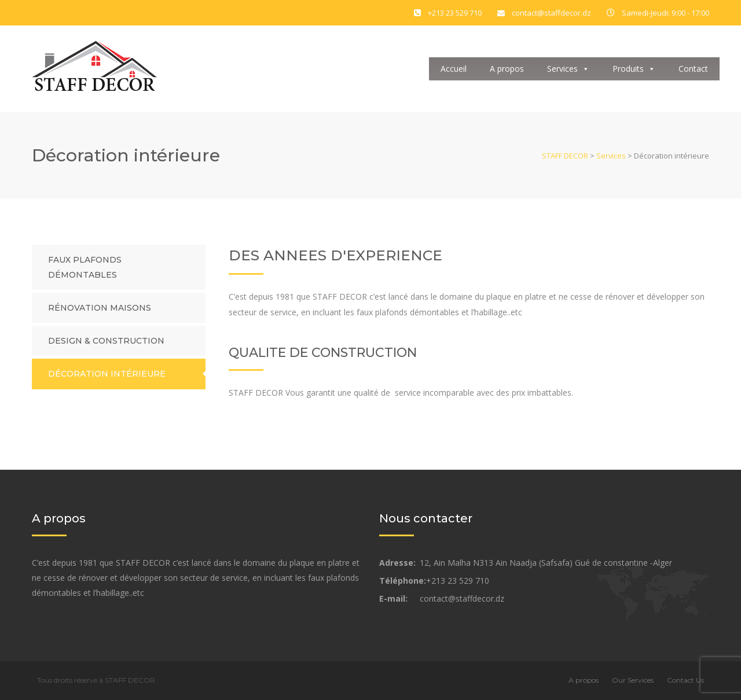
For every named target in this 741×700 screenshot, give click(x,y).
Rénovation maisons (100, 308)
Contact (693, 69)
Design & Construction (106, 341)
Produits (634, 69)
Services (568, 69)
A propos (507, 69)
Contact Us (685, 680)
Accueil (454, 69)
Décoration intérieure (107, 374)
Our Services (633, 680)
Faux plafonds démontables (85, 267)
